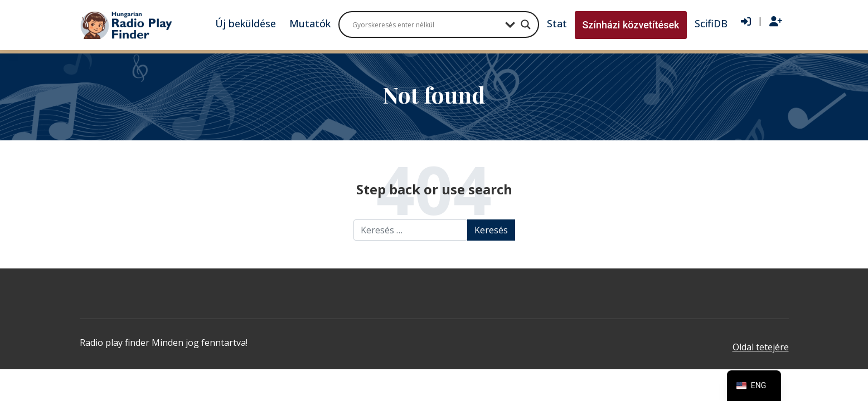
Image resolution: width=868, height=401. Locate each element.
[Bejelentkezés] (746, 22)
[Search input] (426, 25)
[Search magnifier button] (526, 25)
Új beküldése (246, 23)
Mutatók (310, 23)
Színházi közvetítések (631, 25)
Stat (557, 23)
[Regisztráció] (776, 22)
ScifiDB (711, 23)
